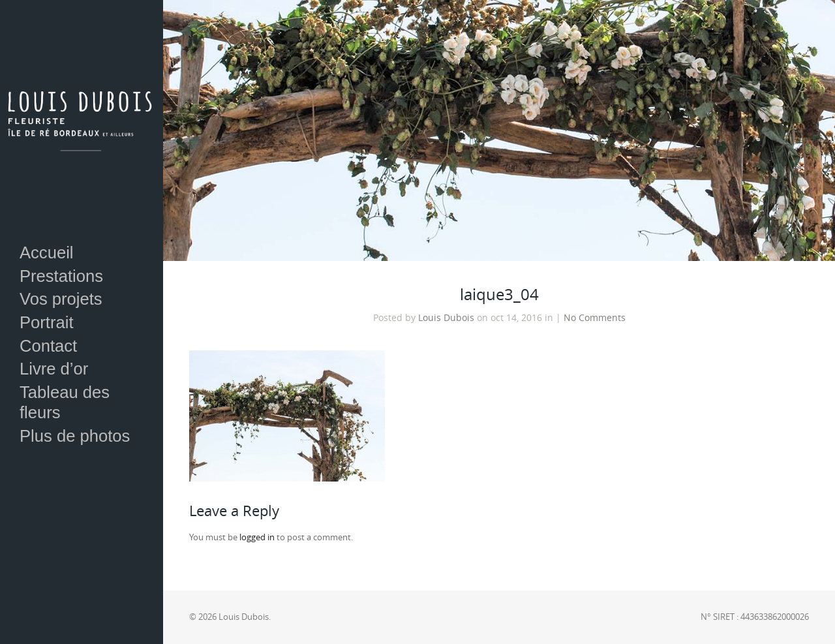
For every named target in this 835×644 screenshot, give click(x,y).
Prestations (61, 276)
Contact (48, 346)
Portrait (47, 322)
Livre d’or (54, 369)
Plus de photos (75, 436)
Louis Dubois (446, 318)
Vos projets (61, 299)
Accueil (47, 253)
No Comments (595, 318)
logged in (257, 537)
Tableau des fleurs (65, 402)
